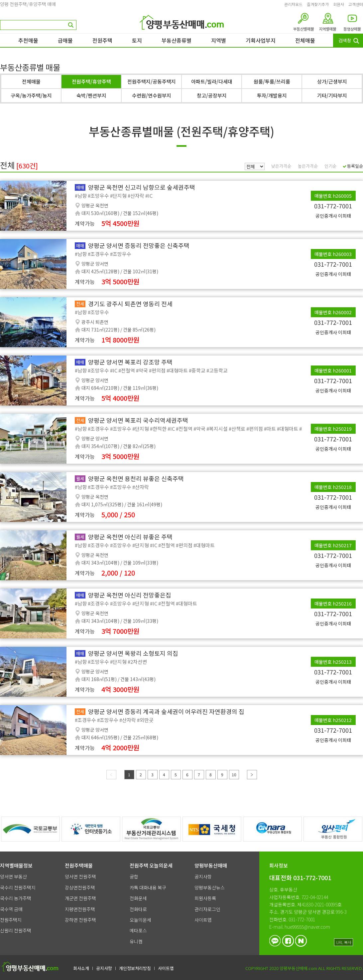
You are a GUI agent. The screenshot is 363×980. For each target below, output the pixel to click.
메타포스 (138, 930)
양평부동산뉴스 (210, 887)
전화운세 (138, 898)
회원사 (339, 4)
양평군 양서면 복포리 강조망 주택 (130, 362)
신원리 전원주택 (16, 930)
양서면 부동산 (13, 876)
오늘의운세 (140, 920)
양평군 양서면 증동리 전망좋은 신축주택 (139, 245)
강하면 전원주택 (80, 920)
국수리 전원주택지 (18, 887)
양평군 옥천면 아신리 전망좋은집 (130, 595)
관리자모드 (293, 4)
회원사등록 (205, 898)
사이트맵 (203, 920)
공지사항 (203, 876)
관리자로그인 (207, 909)
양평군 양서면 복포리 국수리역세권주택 (138, 420)
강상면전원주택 (80, 887)
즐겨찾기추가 (318, 4)
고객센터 (356, 4)
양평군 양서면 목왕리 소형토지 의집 (133, 653)
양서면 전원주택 (80, 876)
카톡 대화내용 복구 (148, 887)
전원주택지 (11, 920)
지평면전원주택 (80, 909)
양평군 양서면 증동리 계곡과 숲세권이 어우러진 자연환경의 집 (166, 711)
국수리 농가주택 (16, 898)
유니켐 (136, 941)
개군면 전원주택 (80, 898)
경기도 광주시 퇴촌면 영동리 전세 (130, 304)
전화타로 (138, 909)
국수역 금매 (11, 909)
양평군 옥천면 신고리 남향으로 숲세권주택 (142, 187)
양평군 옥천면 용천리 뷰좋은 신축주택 (136, 478)
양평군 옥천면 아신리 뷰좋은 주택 (130, 537)
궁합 (134, 876)
